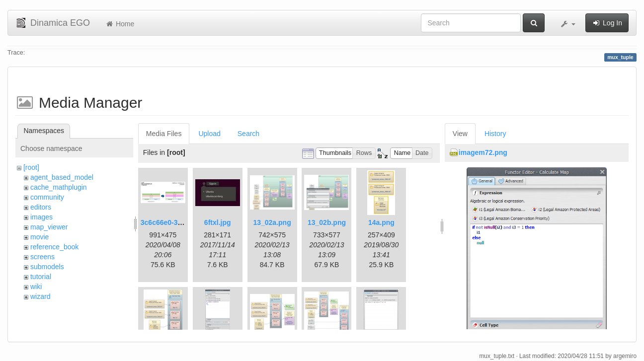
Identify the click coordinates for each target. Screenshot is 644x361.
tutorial (41, 277)
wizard (40, 296)
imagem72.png (483, 152)
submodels (47, 267)
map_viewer (49, 227)
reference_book (54, 247)
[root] (31, 167)
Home (120, 24)
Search (248, 134)
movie (40, 237)
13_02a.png (272, 222)
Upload (209, 134)
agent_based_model (62, 177)
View (460, 134)
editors (41, 207)
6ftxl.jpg (218, 222)
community (47, 197)
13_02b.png (327, 222)
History (495, 134)
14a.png (381, 222)
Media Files (164, 134)
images (41, 217)
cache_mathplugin (59, 187)
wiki (36, 287)
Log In (607, 23)
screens (42, 257)
